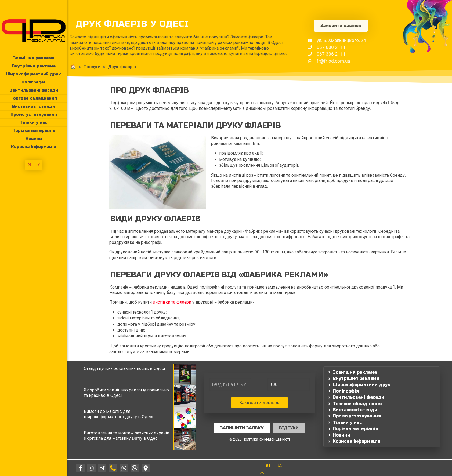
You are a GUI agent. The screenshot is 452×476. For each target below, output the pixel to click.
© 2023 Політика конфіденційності (260, 439)
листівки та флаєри (172, 302)
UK (37, 165)
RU (30, 165)
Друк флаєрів (99, 67)
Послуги (69, 67)
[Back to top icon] (265, 473)
